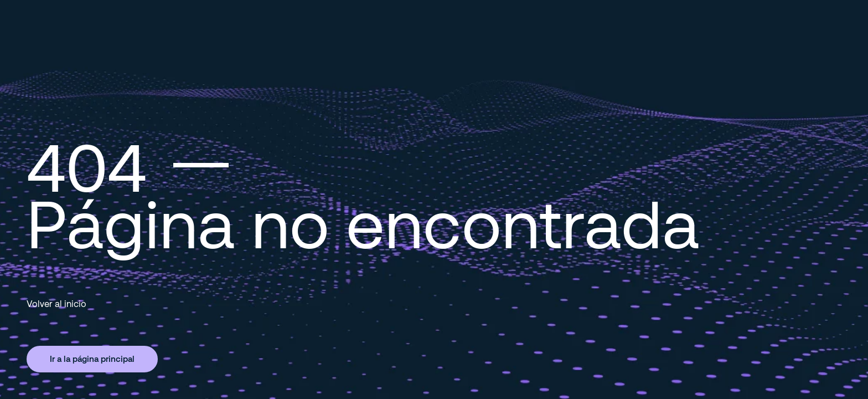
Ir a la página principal (92, 359)
